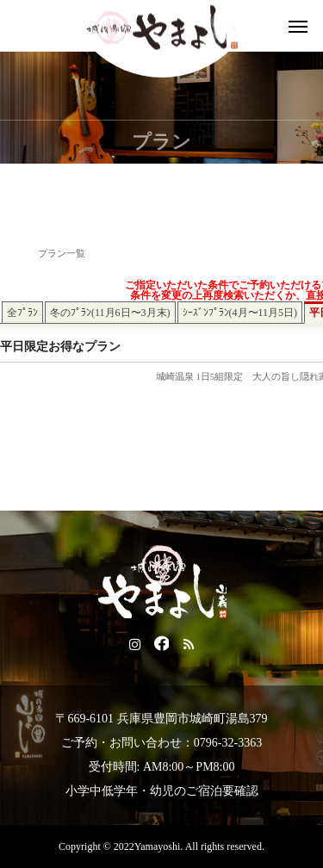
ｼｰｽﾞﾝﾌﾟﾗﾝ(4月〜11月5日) (240, 313)
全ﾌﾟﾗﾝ (22, 313)
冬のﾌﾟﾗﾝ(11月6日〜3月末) (110, 313)
